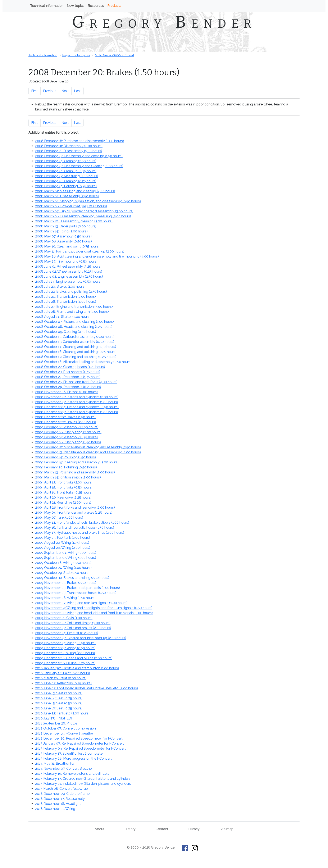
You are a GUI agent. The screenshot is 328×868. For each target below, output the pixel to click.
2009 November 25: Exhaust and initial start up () (81, 638)
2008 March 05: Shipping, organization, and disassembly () (88, 201)
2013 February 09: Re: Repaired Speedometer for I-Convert (80, 748)
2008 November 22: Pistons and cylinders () (77, 397)
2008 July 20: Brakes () (60, 287)
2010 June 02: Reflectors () (63, 683)
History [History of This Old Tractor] (130, 829)
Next (65, 91)
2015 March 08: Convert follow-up (61, 789)
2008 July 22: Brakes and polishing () (71, 292)
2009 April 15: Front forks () (64, 487)
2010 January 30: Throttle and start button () (77, 668)
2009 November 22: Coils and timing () (73, 623)
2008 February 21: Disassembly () (69, 151)
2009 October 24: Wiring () (63, 568)
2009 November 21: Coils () (64, 618)
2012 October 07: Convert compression (65, 728)
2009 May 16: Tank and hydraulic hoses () (75, 528)
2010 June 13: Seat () (59, 693)
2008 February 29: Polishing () (66, 186)
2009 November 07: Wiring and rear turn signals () (81, 603)
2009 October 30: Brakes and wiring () (72, 578)
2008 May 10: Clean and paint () (67, 246)
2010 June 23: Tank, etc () (62, 713)
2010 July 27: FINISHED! (54, 718)
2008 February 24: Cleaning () (66, 161)
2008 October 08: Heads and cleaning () (74, 327)
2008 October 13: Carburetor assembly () (75, 342)
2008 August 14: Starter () (63, 317)
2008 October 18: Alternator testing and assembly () (83, 362)
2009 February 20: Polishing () (66, 467)
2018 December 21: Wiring (55, 809)
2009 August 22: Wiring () (62, 543)
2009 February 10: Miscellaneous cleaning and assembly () (88, 447)
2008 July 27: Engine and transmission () (74, 307)
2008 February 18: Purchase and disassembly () (79, 141)
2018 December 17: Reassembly (60, 799)
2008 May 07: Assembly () (63, 236)
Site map (227, 829)
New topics (76, 6)
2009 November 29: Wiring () (65, 643)
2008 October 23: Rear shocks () (68, 372)
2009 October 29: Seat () (62, 573)
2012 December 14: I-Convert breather (65, 733)
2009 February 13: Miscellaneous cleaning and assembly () (88, 452)
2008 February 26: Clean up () (66, 171)
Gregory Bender (164, 22)
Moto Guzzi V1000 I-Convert (115, 55)
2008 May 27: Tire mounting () (66, 261)
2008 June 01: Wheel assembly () (68, 266)
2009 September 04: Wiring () (66, 553)
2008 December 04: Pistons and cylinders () (77, 407)
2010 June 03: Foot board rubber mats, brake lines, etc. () (86, 688)
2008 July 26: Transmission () (66, 302)
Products (114, 6)
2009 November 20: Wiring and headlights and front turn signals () (94, 613)
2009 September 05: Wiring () (66, 558)
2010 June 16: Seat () (59, 708)
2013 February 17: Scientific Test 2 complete (69, 753)
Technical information (47, 6)
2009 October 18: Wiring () (63, 563)
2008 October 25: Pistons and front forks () (76, 382)
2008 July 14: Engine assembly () (68, 281)
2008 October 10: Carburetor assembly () (75, 337)
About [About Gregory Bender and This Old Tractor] (100, 829)
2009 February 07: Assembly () (66, 437)
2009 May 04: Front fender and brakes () (74, 512)
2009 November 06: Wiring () (65, 598)
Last (78, 91)
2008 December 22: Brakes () (66, 422)
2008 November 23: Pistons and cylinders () (77, 402)
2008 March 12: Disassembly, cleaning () (74, 221)
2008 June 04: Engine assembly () (69, 276)
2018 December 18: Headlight (58, 804)
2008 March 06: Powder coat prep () (71, 206)
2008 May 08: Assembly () (63, 241)
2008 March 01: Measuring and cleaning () (75, 191)
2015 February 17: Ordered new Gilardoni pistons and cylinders (83, 779)
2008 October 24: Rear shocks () (68, 377)
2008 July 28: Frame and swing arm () (72, 312)
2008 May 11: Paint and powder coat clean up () (80, 251)
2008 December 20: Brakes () (65, 417)
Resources (96, 6)
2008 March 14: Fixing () (61, 231)
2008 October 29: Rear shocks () (68, 387)
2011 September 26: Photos (56, 723)
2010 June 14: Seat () (59, 698)
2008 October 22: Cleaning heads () (70, 367)
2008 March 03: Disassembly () (67, 196)
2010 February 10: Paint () (63, 673)
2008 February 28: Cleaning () (66, 181)
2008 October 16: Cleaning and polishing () (76, 352)
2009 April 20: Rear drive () (63, 497)
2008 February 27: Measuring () (67, 176)
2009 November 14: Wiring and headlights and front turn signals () (94, 608)
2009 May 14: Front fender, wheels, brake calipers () (82, 522)
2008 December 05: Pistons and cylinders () (77, 412)
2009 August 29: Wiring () (63, 548)
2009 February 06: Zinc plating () (68, 432)
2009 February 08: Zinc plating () (68, 442)
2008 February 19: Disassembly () (69, 146)
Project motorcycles (76, 55)
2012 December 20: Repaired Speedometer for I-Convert (79, 738)
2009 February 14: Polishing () (65, 457)
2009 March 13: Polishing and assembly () (75, 472)
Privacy (194, 829)
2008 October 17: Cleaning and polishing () (76, 357)
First (35, 91)
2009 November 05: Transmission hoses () (76, 593)
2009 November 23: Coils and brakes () (73, 628)
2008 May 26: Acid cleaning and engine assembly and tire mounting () (97, 256)
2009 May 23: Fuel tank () (63, 538)
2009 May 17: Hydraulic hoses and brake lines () (80, 533)
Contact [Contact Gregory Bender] (162, 829)
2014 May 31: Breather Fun (55, 764)
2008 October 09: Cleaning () (66, 332)
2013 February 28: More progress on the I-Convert (73, 758)
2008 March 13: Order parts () (66, 226)
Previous (50, 91)
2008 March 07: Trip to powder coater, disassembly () (84, 211)
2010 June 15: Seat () (59, 703)
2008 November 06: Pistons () (66, 392)
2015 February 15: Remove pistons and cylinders (72, 774)
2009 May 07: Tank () (59, 517)
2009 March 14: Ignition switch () (68, 477)
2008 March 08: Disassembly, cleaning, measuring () (83, 216)
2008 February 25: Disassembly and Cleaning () (79, 166)
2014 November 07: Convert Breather (64, 769)
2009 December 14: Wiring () (65, 653)
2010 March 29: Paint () (61, 678)
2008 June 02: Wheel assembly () (69, 271)
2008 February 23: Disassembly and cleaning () (79, 156)
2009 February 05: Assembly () (67, 427)
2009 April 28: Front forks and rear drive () (75, 507)
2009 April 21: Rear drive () (63, 502)
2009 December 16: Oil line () (65, 663)
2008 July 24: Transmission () (65, 297)
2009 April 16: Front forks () (64, 492)
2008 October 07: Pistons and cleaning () (74, 322)
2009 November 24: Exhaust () (67, 633)
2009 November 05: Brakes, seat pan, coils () (78, 588)
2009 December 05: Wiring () (65, 648)
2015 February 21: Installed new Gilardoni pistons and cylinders (83, 784)
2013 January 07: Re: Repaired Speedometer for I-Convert (79, 743)
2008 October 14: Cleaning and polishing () (76, 347)
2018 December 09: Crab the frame (62, 794)
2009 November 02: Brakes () (66, 583)
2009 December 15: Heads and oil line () (74, 658)
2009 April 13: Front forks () (64, 482)
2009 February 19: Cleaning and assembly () (77, 462)
